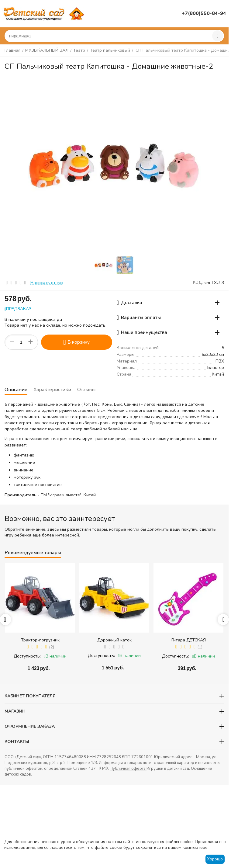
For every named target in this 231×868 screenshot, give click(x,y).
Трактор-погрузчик (40, 640)
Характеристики (52, 390)
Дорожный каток (114, 640)
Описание (16, 390)
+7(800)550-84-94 (204, 13)
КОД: (198, 283)
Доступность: (27, 656)
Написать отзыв (47, 283)
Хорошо (215, 859)
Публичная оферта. (128, 769)
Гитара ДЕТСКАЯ (189, 640)
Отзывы (86, 390)
